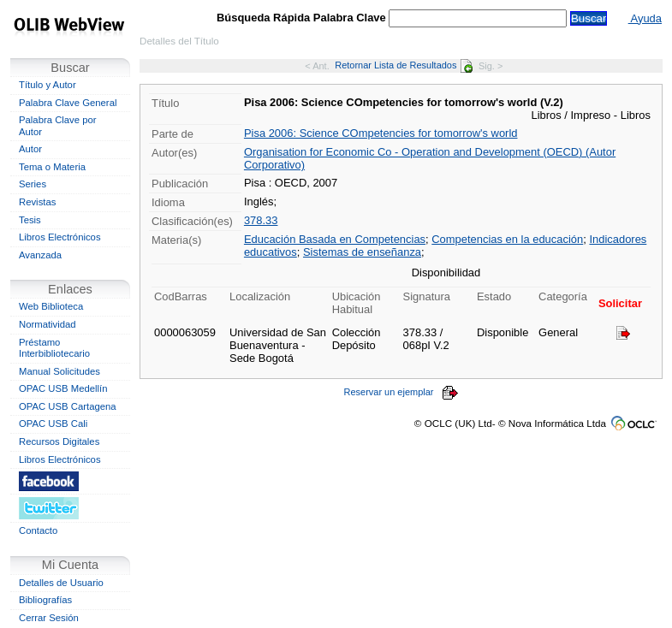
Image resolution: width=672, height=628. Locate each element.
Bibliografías (45, 600)
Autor (30, 149)
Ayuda (645, 18)
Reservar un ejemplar (401, 392)
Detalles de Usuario (61, 583)
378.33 (261, 220)
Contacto (38, 530)
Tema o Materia (52, 167)
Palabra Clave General (68, 103)
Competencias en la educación (507, 239)
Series (33, 184)
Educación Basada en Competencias (335, 239)
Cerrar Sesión (49, 618)
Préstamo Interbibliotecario (54, 348)
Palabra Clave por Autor (58, 126)
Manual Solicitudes (59, 371)
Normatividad (48, 324)
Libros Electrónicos (60, 237)
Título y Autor (48, 85)
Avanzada (40, 255)
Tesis (30, 220)
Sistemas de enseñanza (362, 252)
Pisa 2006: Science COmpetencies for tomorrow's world (381, 133)
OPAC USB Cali (53, 424)
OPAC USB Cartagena (68, 406)
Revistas (37, 202)
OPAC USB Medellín (63, 388)
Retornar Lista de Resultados (404, 65)
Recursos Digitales (59, 441)
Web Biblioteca (51, 306)
